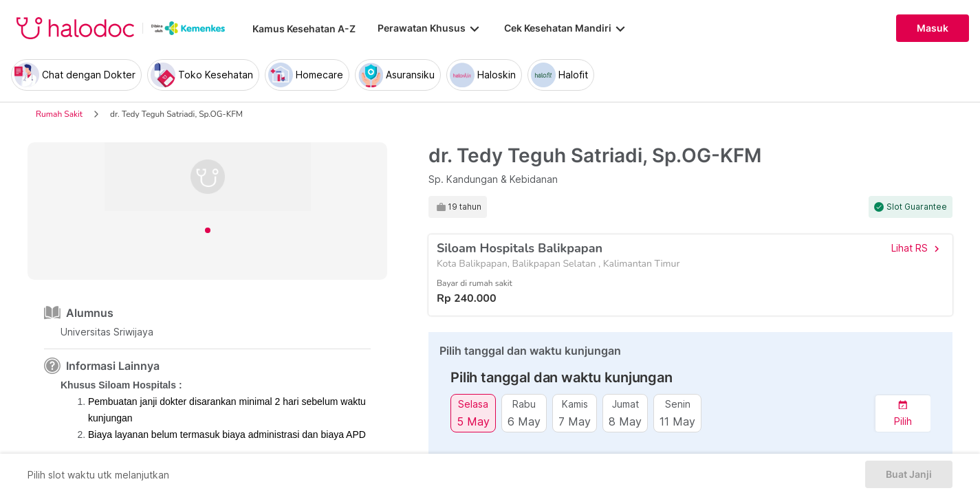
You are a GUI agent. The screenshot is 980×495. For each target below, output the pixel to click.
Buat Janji (909, 474)
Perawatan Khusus (430, 28)
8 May (625, 421)
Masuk (933, 28)
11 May (677, 421)
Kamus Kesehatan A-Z (304, 29)
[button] (903, 414)
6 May (524, 421)
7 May (575, 421)
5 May (473, 421)
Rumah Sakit (59, 114)
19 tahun (465, 207)
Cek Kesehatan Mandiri (566, 28)
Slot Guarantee (917, 207)
